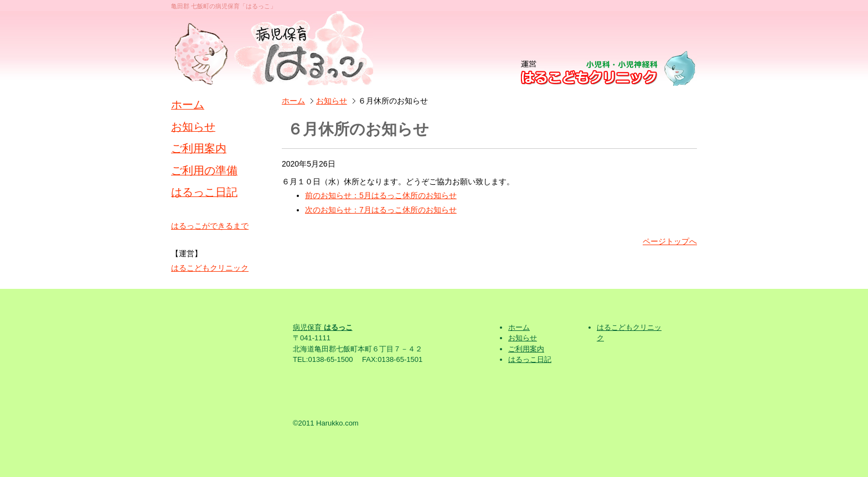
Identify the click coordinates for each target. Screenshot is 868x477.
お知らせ (332, 101)
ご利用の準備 (204, 170)
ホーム (293, 101)
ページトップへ (670, 241)
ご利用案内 (199, 148)
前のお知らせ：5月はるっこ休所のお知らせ (381, 195)
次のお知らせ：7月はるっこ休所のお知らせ (381, 210)
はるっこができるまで (210, 226)
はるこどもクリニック (210, 268)
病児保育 (323, 327)
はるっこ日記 (204, 192)
